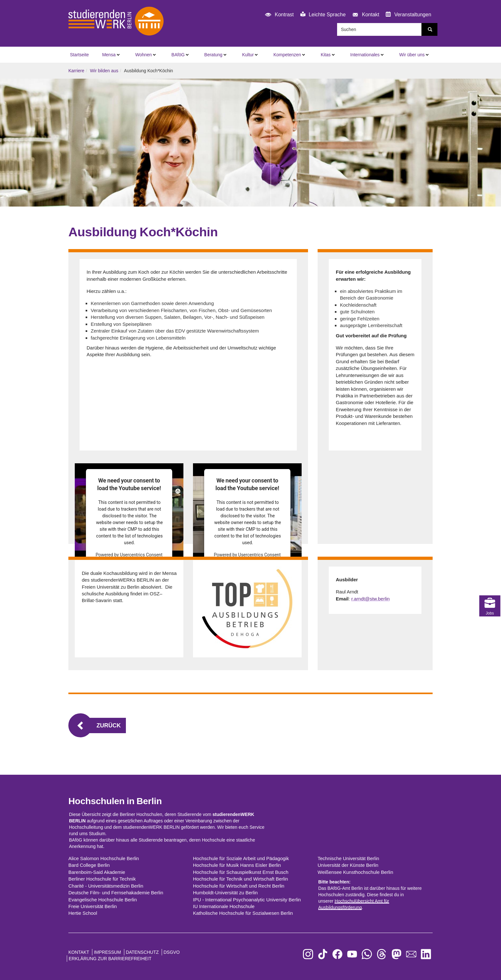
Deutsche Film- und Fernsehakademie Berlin (116, 893)
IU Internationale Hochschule (224, 906)
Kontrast (278, 15)
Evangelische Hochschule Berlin (103, 900)
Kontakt (365, 15)
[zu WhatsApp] (367, 954)
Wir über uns (412, 55)
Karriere (76, 71)
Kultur (248, 55)
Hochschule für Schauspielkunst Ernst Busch (241, 872)
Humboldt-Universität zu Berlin (225, 893)
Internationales (365, 55)
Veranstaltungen (408, 14)
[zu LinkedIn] (426, 954)
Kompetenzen (287, 55)
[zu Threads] (382, 954)
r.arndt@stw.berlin (370, 599)
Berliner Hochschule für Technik (102, 879)
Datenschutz (142, 952)
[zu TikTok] (323, 954)
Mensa (109, 55)
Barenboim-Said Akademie (97, 872)
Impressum (108, 952)
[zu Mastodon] (397, 954)
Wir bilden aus (104, 71)
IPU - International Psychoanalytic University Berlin (247, 900)
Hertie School (83, 913)
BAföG (178, 55)
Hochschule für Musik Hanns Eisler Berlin (237, 865)
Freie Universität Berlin (93, 906)
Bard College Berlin (89, 865)
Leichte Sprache (323, 14)
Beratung (213, 55)
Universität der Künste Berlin (348, 865)
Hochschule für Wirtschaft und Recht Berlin (239, 886)
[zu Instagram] (308, 954)
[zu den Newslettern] (411, 954)
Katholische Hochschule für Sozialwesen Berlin (243, 913)
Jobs (490, 578)
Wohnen (143, 55)
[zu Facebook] (337, 954)
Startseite (79, 55)
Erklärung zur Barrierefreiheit (110, 959)
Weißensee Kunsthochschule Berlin (355, 872)
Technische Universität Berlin (348, 858)
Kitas (326, 55)
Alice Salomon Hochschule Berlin (104, 858)
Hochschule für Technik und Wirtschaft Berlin (240, 879)
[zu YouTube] (352, 954)
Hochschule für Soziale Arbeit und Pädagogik (241, 858)
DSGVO (172, 952)
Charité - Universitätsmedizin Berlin (106, 886)
